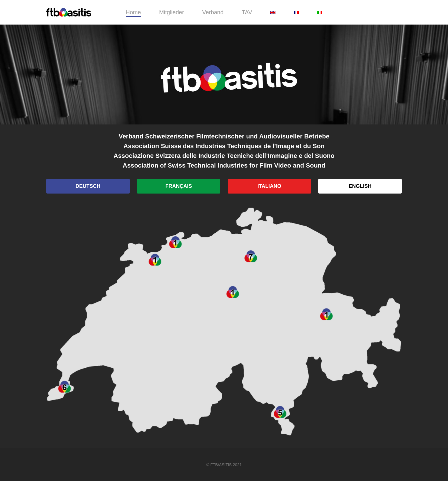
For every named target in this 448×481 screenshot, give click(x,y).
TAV (247, 12)
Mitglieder (172, 12)
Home (133, 12)
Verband (213, 12)
